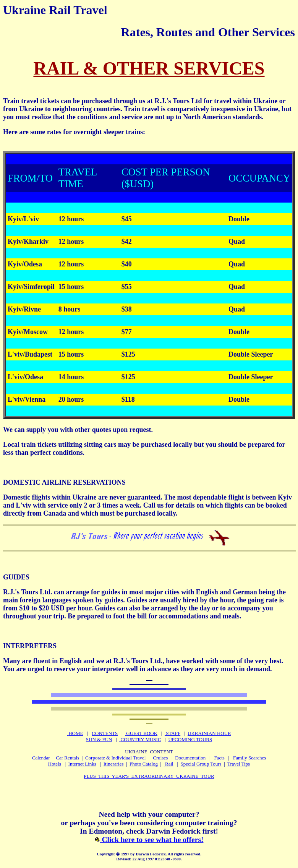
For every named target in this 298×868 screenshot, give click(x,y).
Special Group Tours (201, 764)
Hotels (55, 764)
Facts (219, 758)
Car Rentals (67, 758)
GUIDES (16, 577)
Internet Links (82, 764)
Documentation (190, 758)
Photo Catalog (144, 764)
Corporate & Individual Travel (116, 758)
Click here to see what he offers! (149, 840)
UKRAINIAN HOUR (209, 733)
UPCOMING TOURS (190, 739)
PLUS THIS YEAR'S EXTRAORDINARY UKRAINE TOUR (149, 776)
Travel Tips (239, 764)
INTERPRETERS (30, 646)
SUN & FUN (99, 739)
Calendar (41, 758)
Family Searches (249, 758)
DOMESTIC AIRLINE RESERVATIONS (64, 482)
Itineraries (114, 764)
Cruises (160, 758)
